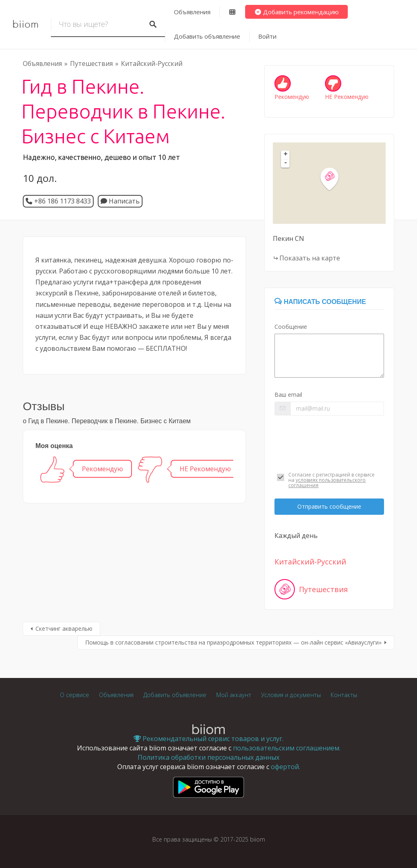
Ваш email (288, 395)
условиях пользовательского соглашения (327, 483)
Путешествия (91, 63)
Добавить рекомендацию (297, 12)
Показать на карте (310, 258)
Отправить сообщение (329, 506)
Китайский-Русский (152, 63)
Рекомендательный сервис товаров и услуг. (208, 739)
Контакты (344, 695)
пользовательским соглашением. (287, 748)
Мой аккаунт (234, 695)
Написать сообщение (320, 302)
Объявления (192, 12)
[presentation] (329, 442)
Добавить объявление (207, 36)
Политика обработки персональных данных (208, 757)
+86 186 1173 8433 (63, 201)
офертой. (285, 767)
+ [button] (286, 155)
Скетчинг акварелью (64, 629)
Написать (120, 201)
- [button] (286, 163)
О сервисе (75, 695)
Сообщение (291, 327)
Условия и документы (291, 695)
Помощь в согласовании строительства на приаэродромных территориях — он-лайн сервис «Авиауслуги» (233, 642)
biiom (25, 24)
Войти (267, 36)
